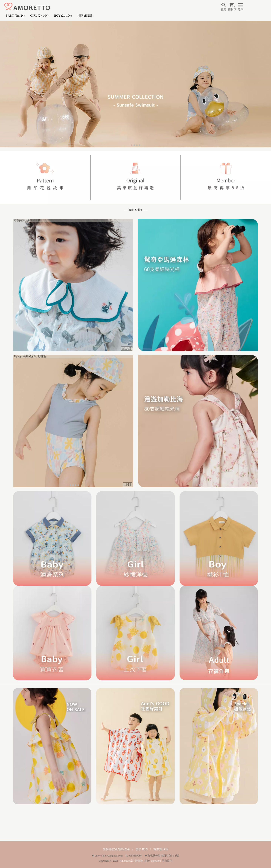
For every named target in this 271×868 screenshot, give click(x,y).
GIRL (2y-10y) (39, 16)
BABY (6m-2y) (15, 16)
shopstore (156, 861)
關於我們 (142, 849)
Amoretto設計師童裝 (131, 861)
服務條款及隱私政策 (116, 849)
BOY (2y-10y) (63, 16)
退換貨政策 (161, 849)
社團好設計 (85, 16)
